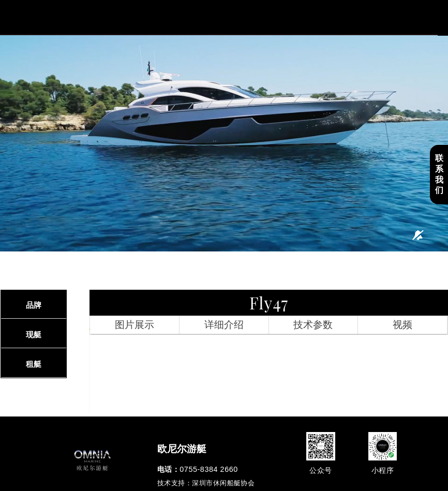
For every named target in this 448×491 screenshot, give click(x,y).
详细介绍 (224, 325)
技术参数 (313, 325)
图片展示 (135, 325)
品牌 (34, 305)
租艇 (34, 364)
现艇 (34, 334)
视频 (402, 325)
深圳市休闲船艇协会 (223, 483)
